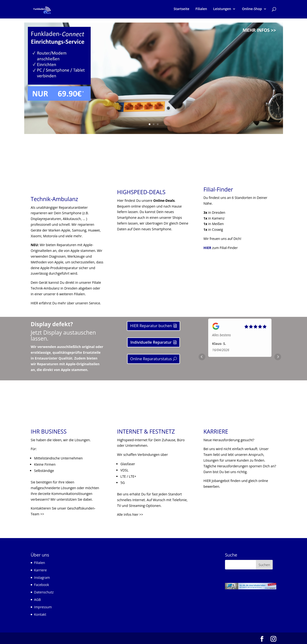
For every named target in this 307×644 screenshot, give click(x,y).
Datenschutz (44, 592)
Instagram (42, 577)
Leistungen (222, 10)
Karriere (40, 570)
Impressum (43, 607)
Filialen (201, 10)
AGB (37, 600)
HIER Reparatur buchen (151, 326)
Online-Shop (252, 10)
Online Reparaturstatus (151, 359)
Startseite (181, 10)
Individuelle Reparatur (151, 342)
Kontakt (40, 614)
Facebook (41, 585)
